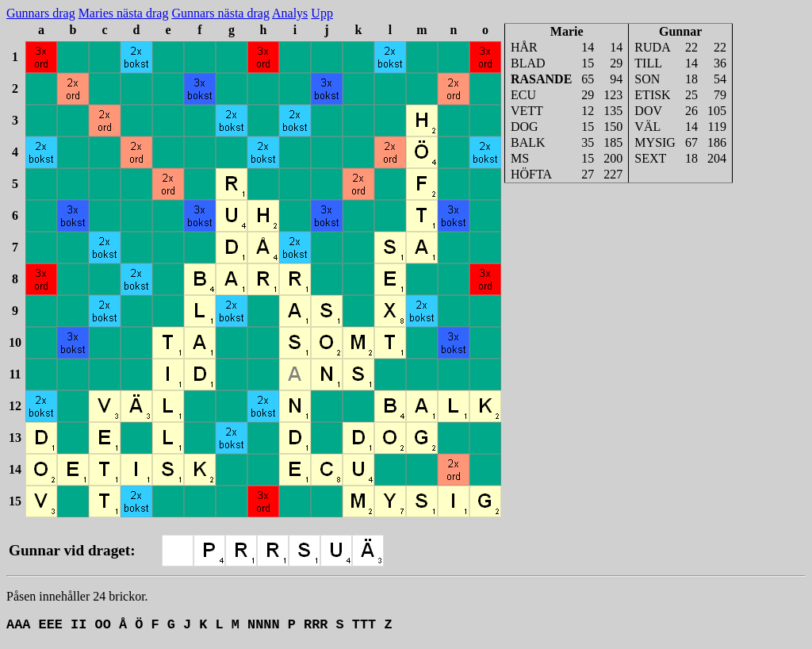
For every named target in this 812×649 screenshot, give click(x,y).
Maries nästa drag (124, 13)
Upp (322, 13)
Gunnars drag (41, 13)
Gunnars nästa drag (220, 13)
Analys (290, 13)
